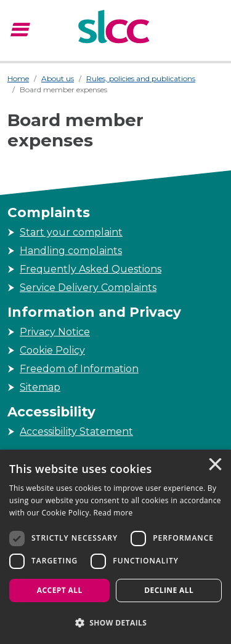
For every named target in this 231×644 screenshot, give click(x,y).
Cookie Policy (52, 350)
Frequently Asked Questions (91, 269)
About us (58, 78)
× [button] (214, 466)
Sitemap (40, 387)
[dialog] (115, 547)
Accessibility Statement (76, 431)
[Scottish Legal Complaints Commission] (115, 28)
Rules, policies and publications (141, 78)
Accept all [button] (60, 590)
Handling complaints (71, 251)
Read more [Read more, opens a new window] (113, 513)
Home (18, 78)
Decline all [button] (169, 590)
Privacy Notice (55, 332)
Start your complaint (71, 232)
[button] (115, 622)
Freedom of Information (79, 369)
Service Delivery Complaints (88, 288)
